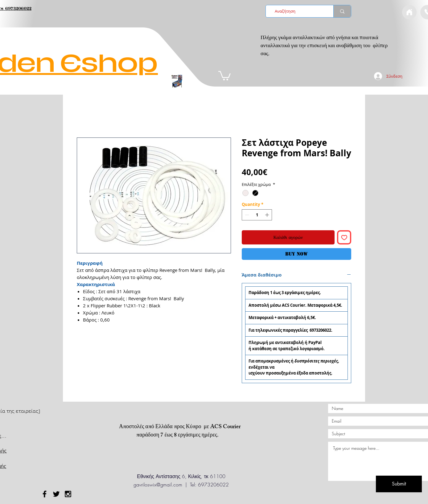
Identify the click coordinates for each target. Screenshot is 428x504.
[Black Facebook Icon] (45, 494)
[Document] (409, 12)
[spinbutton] (257, 215)
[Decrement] (246, 215)
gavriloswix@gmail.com (158, 485)
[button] (224, 75)
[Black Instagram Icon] (68, 494)
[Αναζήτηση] (298, 11)
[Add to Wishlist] (344, 238)
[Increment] (268, 215)
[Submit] (399, 484)
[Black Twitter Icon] (56, 494)
